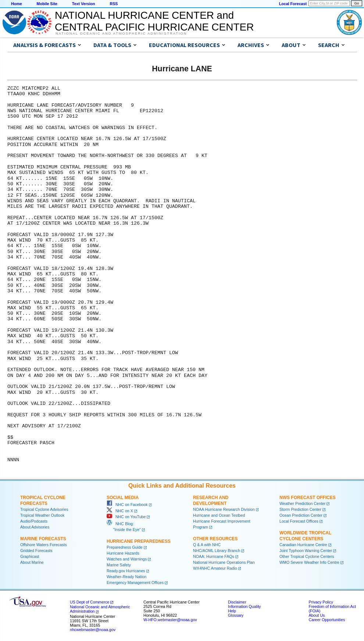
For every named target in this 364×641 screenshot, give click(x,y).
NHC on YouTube (126, 517)
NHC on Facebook (127, 505)
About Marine (32, 562)
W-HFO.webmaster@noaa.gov (170, 620)
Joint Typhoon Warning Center (306, 551)
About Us (317, 615)
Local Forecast (293, 4)
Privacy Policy (321, 602)
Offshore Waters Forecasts (44, 545)
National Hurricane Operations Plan (224, 562)
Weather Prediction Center (302, 503)
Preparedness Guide (125, 547)
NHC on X (120, 511)
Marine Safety (119, 565)
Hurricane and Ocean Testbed (219, 515)
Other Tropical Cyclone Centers (307, 556)
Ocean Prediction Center (301, 515)
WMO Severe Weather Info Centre (309, 562)
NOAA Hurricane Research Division (224, 509)
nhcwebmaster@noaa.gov (93, 630)
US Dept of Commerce (90, 602)
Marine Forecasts (43, 539)
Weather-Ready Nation (126, 577)
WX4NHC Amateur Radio (215, 568)
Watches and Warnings (127, 559)
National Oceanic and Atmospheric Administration (121, 33)
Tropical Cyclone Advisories (44, 509)
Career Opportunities (327, 620)
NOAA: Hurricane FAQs (214, 556)
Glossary (236, 615)
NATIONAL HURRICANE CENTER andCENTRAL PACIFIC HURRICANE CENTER (154, 21)
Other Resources (215, 539)
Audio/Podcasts (34, 521)
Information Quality (244, 606)
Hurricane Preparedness (139, 541)
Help (232, 611)
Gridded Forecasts (36, 551)
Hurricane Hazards (123, 553)
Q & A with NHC (207, 545)
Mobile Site (47, 4)
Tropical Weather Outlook (42, 515)
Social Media (123, 498)
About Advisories (35, 527)
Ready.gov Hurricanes (126, 571)
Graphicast (30, 556)
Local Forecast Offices (299, 521)
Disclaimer (237, 602)
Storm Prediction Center (300, 509)
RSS (114, 4)
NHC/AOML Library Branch (217, 551)
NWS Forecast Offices (308, 498)
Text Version (84, 4)
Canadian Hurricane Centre (303, 545)
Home (17, 4)
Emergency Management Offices (135, 583)
